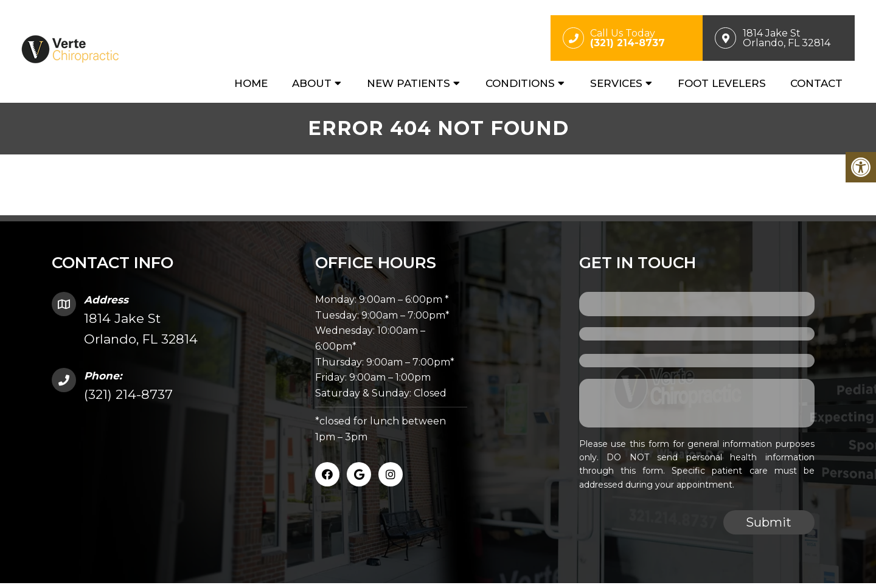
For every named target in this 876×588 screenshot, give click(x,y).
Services (616, 83)
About (312, 83)
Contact (816, 83)
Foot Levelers (722, 83)
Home (251, 83)
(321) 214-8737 (128, 394)
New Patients (408, 83)
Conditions (520, 83)
